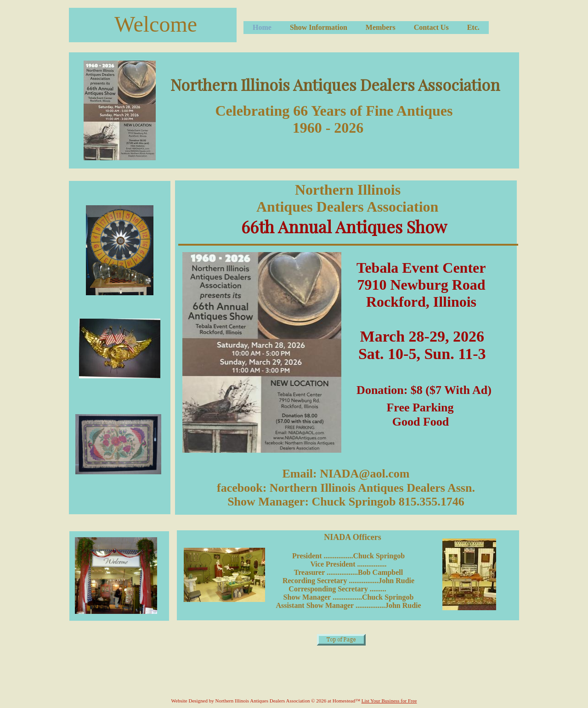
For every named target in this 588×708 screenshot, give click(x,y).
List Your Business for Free (389, 701)
